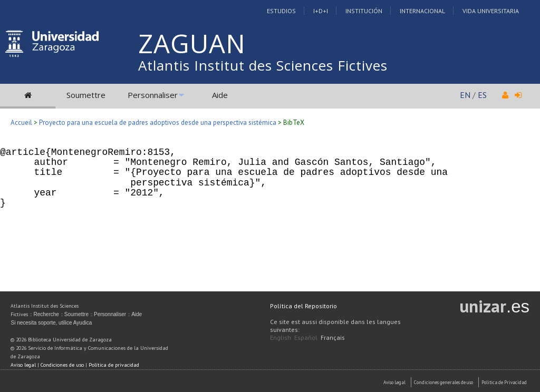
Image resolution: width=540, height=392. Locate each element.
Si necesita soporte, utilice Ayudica (51, 323)
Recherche (46, 314)
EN (465, 95)
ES (482, 95)
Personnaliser (153, 95)
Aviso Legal (394, 382)
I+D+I (321, 11)
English (281, 337)
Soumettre (86, 95)
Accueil (21, 122)
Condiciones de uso (62, 365)
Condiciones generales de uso (443, 382)
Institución (364, 11)
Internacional (422, 11)
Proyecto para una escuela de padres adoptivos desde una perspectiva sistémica (158, 122)
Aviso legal (23, 365)
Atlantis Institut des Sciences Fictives (263, 65)
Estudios (281, 11)
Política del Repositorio (303, 306)
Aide (220, 95)
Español (306, 337)
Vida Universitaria (491, 11)
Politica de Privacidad (504, 382)
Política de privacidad (114, 365)
